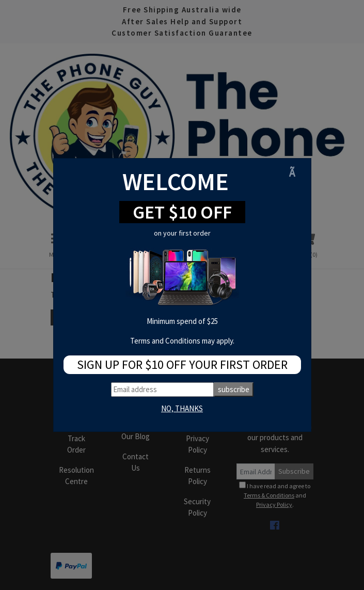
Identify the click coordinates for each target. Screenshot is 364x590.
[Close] (296, 172)
